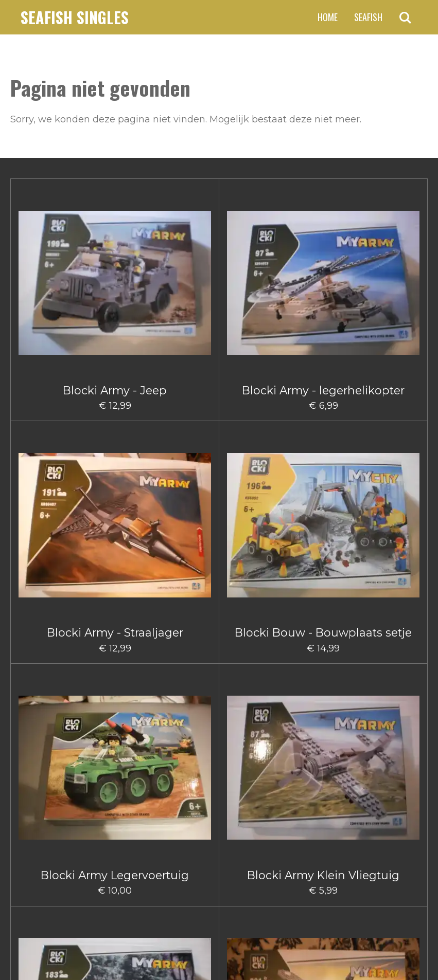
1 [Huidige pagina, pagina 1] (162, 819)
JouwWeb (408, 951)
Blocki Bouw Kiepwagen (254, 556)
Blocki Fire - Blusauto (254, 704)
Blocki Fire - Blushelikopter (323, 710)
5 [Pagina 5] (236, 819)
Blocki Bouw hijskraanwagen (185, 556)
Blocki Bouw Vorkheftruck (393, 556)
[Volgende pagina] (303, 819)
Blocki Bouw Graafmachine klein (115, 562)
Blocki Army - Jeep (46, 265)
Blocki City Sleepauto (115, 710)
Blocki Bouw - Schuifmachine (323, 414)
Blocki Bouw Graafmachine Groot (45, 562)
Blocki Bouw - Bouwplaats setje (254, 272)
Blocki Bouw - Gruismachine (184, 414)
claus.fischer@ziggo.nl (95, 874)
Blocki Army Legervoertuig (323, 272)
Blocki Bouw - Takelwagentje (393, 414)
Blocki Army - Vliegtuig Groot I (115, 414)
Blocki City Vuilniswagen (184, 710)
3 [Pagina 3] (198, 819)
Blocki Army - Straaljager (184, 272)
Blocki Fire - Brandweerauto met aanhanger (393, 730)
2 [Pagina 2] (180, 819)
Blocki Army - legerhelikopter (115, 272)
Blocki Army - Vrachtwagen (46, 414)
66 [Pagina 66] (272, 819)
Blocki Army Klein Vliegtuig (393, 272)
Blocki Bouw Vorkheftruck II (45, 710)
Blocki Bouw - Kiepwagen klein (254, 414)
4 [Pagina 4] (217, 819)
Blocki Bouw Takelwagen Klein (323, 556)
